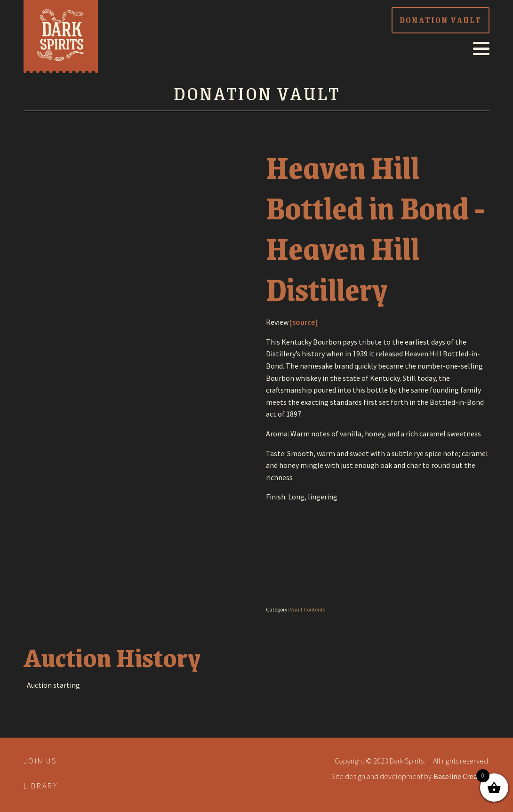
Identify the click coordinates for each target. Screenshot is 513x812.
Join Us (40, 761)
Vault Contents (308, 609)
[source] (304, 322)
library (41, 786)
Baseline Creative (461, 776)
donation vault (441, 20)
